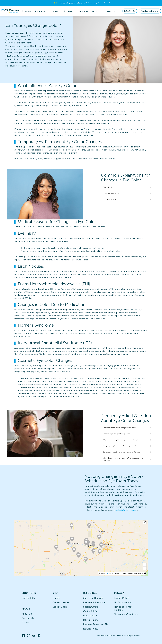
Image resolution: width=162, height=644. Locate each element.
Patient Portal (130, 11)
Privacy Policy (121, 598)
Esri (107, 573)
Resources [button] (112, 11)
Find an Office (29, 598)
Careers (26, 622)
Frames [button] (56, 11)
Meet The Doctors (93, 598)
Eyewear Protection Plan (96, 624)
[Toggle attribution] (145, 573)
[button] (127, 187)
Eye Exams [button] (41, 11)
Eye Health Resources (95, 602)
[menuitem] (41, 11)
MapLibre (102, 573)
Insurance (84, 11)
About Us (27, 614)
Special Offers (60, 607)
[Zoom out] (145, 568)
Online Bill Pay (91, 611)
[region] (81, 548)
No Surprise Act (122, 602)
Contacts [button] (70, 11)
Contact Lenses (61, 602)
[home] (10, 11)
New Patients (90, 616)
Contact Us (28, 618)
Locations (27, 11)
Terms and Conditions (126, 614)
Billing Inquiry (91, 620)
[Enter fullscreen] (145, 522)
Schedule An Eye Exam (150, 11)
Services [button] (97, 11)
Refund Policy (91, 629)
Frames (56, 598)
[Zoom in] (145, 565)
